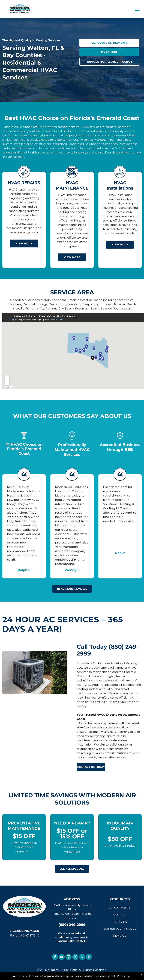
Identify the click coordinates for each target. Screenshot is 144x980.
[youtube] (62, 957)
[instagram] (69, 957)
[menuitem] (120, 908)
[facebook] (55, 957)
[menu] (137, 9)
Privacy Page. (124, 976)
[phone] (82, 957)
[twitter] (75, 957)
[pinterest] (89, 957)
